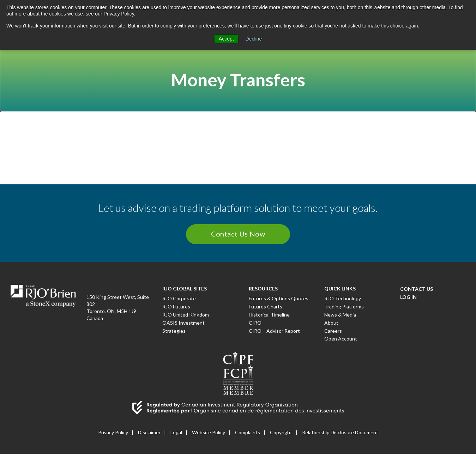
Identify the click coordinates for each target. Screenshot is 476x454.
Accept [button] (226, 39)
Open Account (341, 339)
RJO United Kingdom (186, 315)
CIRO (255, 323)
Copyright (281, 432)
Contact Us (417, 289)
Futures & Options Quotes (279, 298)
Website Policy (209, 432)
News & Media (340, 315)
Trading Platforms (344, 306)
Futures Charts (266, 306)
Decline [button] (254, 39)
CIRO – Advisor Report (274, 331)
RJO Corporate (179, 298)
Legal (176, 432)
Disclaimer (149, 432)
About (331, 323)
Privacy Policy (113, 432)
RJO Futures (176, 306)
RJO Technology (343, 298)
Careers (333, 331)
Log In (408, 297)
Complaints (248, 432)
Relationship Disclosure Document (340, 432)
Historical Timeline (269, 315)
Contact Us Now (238, 234)
